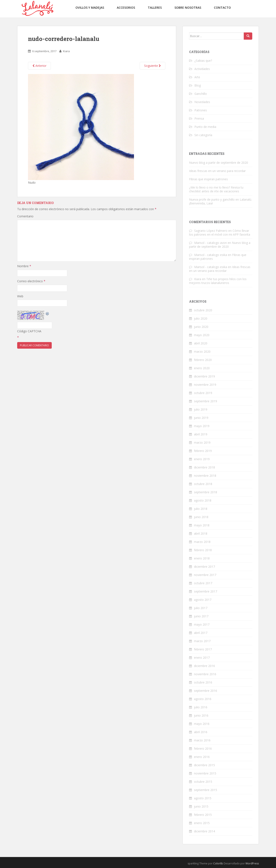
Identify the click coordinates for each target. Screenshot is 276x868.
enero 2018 (202, 558)
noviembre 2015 (205, 773)
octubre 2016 (203, 682)
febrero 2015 (203, 815)
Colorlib (218, 863)
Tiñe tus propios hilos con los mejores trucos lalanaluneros (218, 281)
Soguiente (153, 66)
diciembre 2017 (204, 567)
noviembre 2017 (205, 575)
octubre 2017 (203, 583)
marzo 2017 (202, 641)
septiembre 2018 (206, 492)
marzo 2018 (202, 542)
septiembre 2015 (206, 790)
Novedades (202, 102)
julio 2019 (201, 409)
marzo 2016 (202, 740)
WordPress (252, 863)
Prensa (199, 118)
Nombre (24, 266)
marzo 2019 (202, 442)
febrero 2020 (203, 360)
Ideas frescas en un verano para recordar (217, 171)
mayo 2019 (202, 426)
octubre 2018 (203, 484)
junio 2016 (201, 715)
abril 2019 (201, 434)
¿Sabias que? (203, 61)
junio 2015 (201, 806)
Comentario (25, 216)
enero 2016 (202, 757)
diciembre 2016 (204, 666)
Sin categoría (203, 135)
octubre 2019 (203, 393)
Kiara (66, 51)
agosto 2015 (203, 798)
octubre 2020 (203, 310)
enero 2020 (202, 368)
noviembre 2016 (205, 674)
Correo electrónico (31, 281)
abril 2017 (201, 633)
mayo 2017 (202, 624)
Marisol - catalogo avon (210, 243)
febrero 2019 (203, 451)
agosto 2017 (203, 600)
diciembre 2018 (204, 467)
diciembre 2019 (204, 376)
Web (20, 296)
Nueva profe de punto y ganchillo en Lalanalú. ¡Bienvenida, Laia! (220, 201)
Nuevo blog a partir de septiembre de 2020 (219, 163)
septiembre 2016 (206, 691)
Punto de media (205, 127)
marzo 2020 (202, 352)
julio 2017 (201, 608)
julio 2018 (201, 509)
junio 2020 (201, 327)
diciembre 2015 (204, 765)
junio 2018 (201, 517)
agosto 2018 (203, 500)
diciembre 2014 (204, 831)
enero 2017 (202, 658)
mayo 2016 (202, 724)
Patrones (201, 110)
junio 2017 (201, 616)
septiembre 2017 (206, 591)
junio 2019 (201, 418)
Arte (197, 77)
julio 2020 (201, 318)
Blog (198, 85)
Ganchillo (201, 94)
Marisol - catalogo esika (211, 255)
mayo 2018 (202, 525)
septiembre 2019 (206, 401)
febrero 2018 (203, 550)
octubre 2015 (203, 782)
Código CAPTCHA (29, 331)
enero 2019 (202, 459)
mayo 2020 (202, 335)
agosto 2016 (203, 699)
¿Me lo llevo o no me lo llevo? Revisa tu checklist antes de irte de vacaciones (216, 189)
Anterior (39, 66)
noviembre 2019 (205, 385)
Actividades (202, 69)
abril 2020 (201, 343)
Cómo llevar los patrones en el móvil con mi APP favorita (220, 233)
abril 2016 (201, 732)
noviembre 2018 (205, 476)
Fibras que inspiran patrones (208, 179)
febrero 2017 (203, 649)
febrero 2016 (203, 748)
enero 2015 (202, 823)
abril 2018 (201, 533)
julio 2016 (201, 707)
